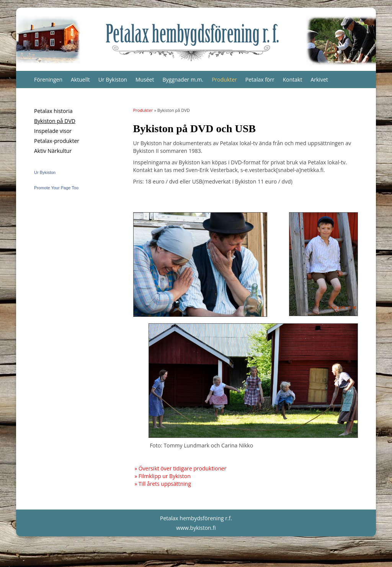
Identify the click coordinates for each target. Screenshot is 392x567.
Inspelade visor (53, 131)
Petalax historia (53, 111)
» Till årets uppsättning (163, 484)
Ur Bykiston (113, 79)
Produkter (224, 79)
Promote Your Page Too (56, 188)
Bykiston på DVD (55, 121)
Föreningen (48, 79)
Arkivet (319, 79)
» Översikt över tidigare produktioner (180, 468)
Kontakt (293, 79)
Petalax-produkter (57, 141)
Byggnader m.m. (183, 79)
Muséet (145, 79)
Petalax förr (260, 79)
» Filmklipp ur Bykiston (163, 476)
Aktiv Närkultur (53, 151)
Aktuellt (80, 79)
